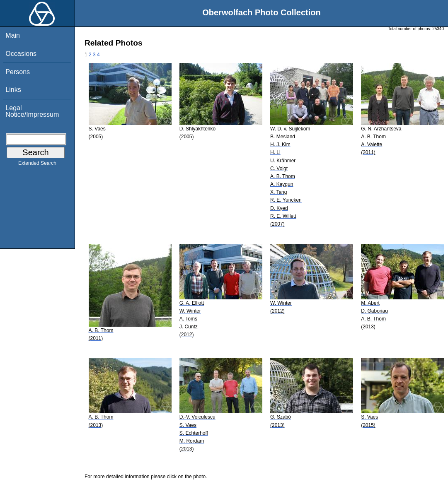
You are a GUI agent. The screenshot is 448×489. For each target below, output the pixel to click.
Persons (18, 72)
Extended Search (37, 165)
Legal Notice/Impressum (32, 111)
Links (13, 90)
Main (13, 35)
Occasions (21, 54)
